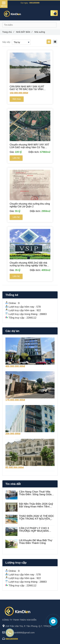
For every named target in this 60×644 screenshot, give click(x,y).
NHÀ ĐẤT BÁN (24, 32)
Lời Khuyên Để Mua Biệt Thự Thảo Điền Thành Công (36, 542)
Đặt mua (17, 99)
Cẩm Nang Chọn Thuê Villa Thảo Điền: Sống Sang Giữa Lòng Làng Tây (35, 493)
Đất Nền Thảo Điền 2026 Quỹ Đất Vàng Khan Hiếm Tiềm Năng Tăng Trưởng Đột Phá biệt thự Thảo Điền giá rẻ (36, 505)
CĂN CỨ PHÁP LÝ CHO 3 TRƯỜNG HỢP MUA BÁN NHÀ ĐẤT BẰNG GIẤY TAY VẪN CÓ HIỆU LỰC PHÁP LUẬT (35, 530)
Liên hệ (16, 158)
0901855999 (34, 3)
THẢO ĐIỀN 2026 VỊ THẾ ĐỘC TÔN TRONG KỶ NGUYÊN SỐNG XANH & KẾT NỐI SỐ (37, 517)
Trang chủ (8, 32)
